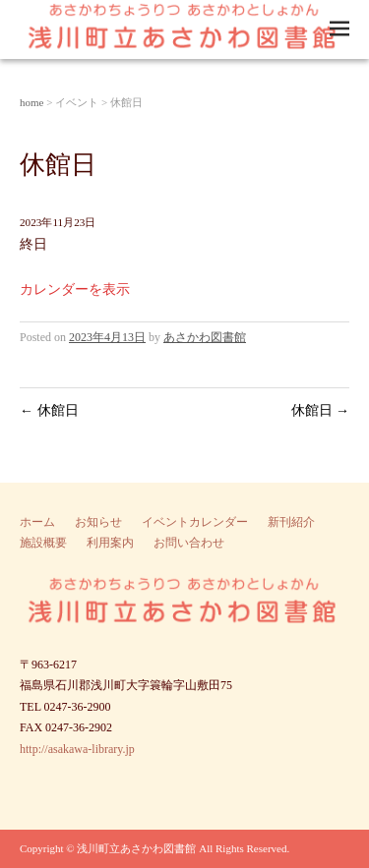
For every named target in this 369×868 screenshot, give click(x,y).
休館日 (49, 410)
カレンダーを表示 (75, 289)
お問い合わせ (189, 543)
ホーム (37, 522)
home (31, 102)
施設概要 (43, 543)
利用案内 (110, 543)
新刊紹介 (291, 522)
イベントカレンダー (195, 522)
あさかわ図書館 (205, 337)
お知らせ (98, 522)
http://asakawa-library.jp (77, 749)
